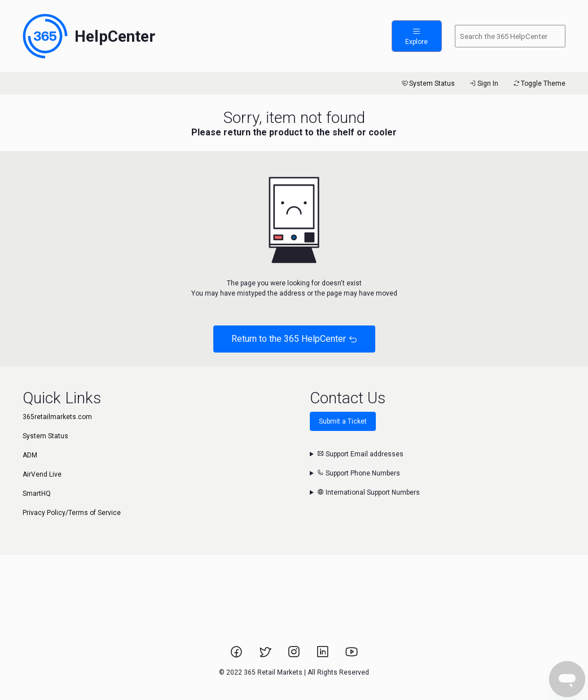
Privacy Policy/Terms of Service (72, 513)
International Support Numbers (368, 492)
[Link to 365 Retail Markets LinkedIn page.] (324, 655)
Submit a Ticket (343, 421)
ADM (30, 455)
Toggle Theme (539, 83)
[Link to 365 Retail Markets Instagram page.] (295, 655)
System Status (427, 83)
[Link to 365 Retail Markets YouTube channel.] (352, 655)
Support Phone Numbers (359, 473)
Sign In (483, 83)
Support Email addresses (360, 454)
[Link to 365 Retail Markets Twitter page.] (266, 655)
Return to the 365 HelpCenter (294, 339)
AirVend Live (42, 474)
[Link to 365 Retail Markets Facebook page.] (237, 655)
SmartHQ (37, 494)
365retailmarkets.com (57, 417)
